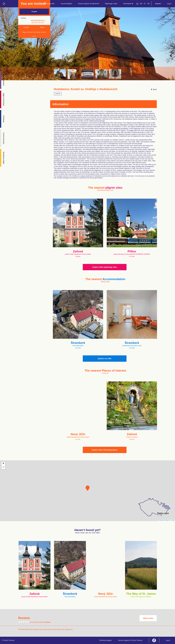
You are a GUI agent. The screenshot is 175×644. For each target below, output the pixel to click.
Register (158, 4)
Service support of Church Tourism (130, 640)
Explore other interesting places (105, 450)
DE (149, 4)
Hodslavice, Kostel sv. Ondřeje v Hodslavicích (86, 89)
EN (141, 4)
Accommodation (66, 4)
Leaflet (162, 520)
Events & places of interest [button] (89, 4)
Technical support (105, 640)
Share (42, 27)
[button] (88, 488)
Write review (148, 618)
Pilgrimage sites (49, 4)
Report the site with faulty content (34, 32)
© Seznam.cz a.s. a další (169, 520)
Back (154, 89)
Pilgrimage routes (111, 4)
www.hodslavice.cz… (38, 20)
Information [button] (128, 4)
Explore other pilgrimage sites (105, 267)
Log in (169, 4)
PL (145, 4)
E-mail (26, 27)
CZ (137, 4)
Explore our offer (105, 359)
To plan (34, 11)
